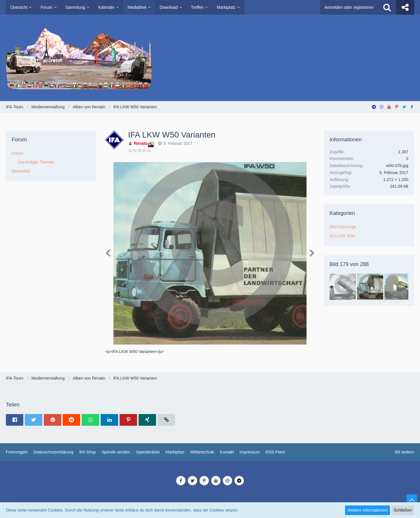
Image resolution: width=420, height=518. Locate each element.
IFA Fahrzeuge (343, 227)
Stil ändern (404, 452)
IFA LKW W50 (342, 236)
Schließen (403, 510)
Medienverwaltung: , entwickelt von (210, 470)
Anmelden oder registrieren (349, 7)
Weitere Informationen (367, 510)
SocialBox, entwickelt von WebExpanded (210, 500)
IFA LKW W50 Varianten (172, 135)
